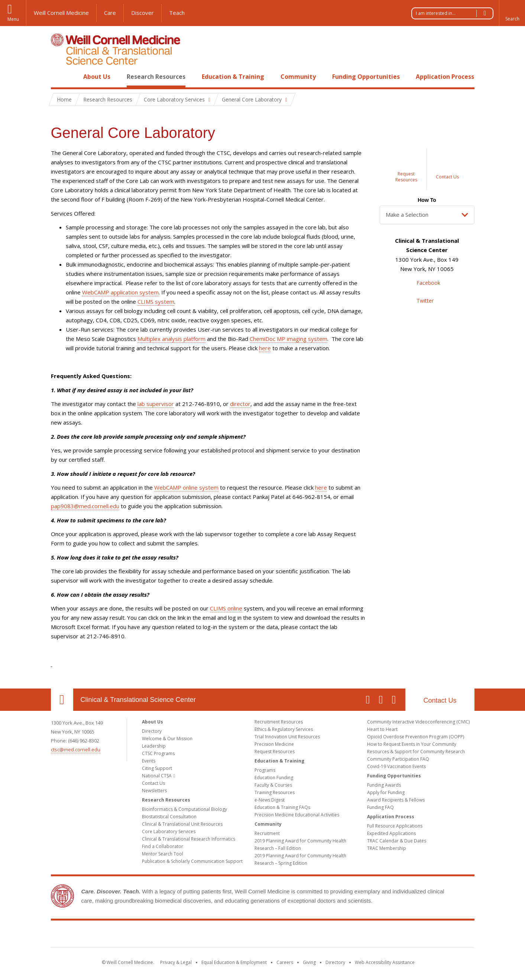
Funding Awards (384, 785)
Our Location (62, 700)
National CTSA (157, 776)
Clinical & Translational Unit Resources (182, 824)
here (265, 348)
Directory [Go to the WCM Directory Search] (335, 962)
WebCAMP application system (120, 292)
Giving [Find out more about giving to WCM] (309, 962)
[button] (512, 13)
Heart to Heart (382, 729)
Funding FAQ (380, 807)
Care (110, 13)
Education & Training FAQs (282, 807)
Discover (142, 13)
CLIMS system (156, 302)
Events (149, 761)
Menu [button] (13, 19)
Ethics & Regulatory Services (284, 729)
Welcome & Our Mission (167, 739)
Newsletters (154, 791)
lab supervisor (156, 404)
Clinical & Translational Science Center (138, 700)
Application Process (445, 77)
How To (427, 200)
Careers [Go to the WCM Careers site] (285, 962)
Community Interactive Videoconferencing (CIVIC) (418, 722)
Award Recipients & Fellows (396, 800)
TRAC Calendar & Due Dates (397, 841)
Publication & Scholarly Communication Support (192, 861)
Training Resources (275, 792)
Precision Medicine (274, 744)
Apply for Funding (386, 792)
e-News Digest (270, 800)
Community (298, 77)
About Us (97, 77)
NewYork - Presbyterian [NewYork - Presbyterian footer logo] (325, 935)
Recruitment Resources (279, 722)
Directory (152, 731)
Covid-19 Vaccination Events (396, 766)
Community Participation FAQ (398, 759)
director (240, 404)
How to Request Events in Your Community (412, 744)
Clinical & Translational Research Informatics (189, 839)
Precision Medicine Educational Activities (297, 815)
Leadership (154, 746)
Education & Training (233, 77)
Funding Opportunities (366, 77)
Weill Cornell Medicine (61, 13)
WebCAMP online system (186, 487)
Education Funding (274, 778)
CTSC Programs (158, 753)
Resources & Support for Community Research (416, 752)
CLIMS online (226, 608)
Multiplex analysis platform (171, 339)
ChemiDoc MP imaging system (289, 339)
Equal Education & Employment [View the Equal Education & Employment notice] (234, 962)
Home (59, 77)
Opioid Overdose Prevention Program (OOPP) (416, 737)
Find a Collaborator (163, 846)
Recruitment (267, 833)
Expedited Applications (391, 833)
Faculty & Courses (273, 785)
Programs (265, 770)
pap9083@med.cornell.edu (85, 506)
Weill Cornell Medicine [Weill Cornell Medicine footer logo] (208, 935)
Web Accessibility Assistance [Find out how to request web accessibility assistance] (385, 962)
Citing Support (157, 768)
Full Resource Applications (395, 826)
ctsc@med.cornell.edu (76, 749)
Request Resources (275, 752)
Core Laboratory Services (169, 831)
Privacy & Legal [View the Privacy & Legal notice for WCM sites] (176, 962)
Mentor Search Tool (163, 854)
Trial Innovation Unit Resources (287, 737)
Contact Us (440, 700)
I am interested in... (454, 13)
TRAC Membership (387, 848)
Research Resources (156, 77)
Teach (177, 13)
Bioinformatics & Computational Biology (184, 809)
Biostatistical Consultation (169, 817)
